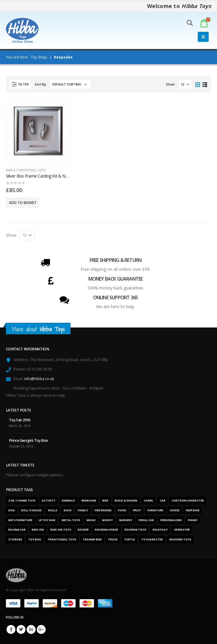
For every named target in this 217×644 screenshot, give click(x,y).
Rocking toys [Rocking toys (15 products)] (135, 530)
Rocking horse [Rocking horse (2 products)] (106, 530)
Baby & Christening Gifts (26, 170)
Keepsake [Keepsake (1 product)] (193, 510)
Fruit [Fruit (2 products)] (137, 510)
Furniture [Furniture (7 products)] (155, 510)
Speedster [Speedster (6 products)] (182, 530)
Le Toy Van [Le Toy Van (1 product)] (47, 520)
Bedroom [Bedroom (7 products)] (89, 500)
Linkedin (31, 629)
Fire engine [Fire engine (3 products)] (103, 510)
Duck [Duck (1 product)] (68, 510)
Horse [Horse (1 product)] (175, 510)
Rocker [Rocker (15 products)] (83, 530)
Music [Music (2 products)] (91, 520)
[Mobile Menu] (203, 37)
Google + (41, 629)
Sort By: (41, 84)
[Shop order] (70, 84)
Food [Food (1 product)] (122, 510)
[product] (38, 131)
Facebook (11, 629)
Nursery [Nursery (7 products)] (126, 520)
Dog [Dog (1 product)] (12, 510)
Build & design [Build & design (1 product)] (126, 500)
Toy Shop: (39, 57)
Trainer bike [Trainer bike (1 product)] (92, 539)
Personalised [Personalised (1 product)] (171, 520)
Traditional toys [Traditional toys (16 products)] (62, 539)
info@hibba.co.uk (40, 379)
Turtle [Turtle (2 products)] (129, 539)
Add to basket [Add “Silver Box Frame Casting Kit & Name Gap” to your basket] (23, 203)
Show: (170, 84)
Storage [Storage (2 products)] (15, 539)
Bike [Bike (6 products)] (105, 500)
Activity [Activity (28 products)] (48, 500)
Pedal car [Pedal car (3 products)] (146, 520)
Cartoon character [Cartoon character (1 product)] (188, 500)
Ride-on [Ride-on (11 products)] (38, 530)
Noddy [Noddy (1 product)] (107, 520)
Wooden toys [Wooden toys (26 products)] (180, 539)
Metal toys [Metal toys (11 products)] (71, 520)
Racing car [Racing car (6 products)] (17, 530)
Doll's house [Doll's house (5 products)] (31, 510)
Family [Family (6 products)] (83, 510)
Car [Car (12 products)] (163, 500)
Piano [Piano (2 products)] (193, 520)
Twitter (21, 629)
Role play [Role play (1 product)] (160, 530)
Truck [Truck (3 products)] (113, 539)
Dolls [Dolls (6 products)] (53, 510)
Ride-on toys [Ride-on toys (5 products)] (61, 530)
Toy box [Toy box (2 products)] (35, 539)
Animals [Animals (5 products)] (68, 500)
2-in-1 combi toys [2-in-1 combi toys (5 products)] (22, 500)
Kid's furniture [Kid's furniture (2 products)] (20, 520)
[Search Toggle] (190, 23)
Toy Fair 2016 (20, 420)
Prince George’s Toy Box (28, 440)
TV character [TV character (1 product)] (152, 539)
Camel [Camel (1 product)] (149, 500)
